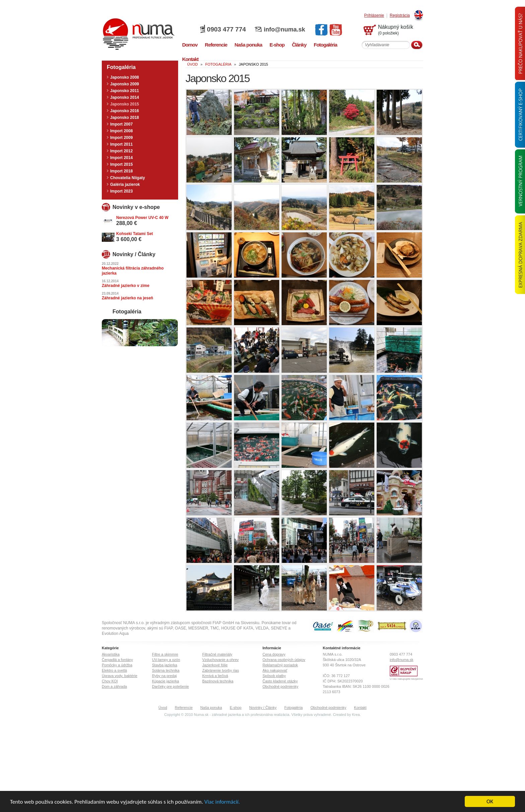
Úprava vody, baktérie (120, 676)
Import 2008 (121, 131)
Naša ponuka (211, 708)
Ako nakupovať (275, 670)
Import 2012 (121, 151)
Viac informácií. (222, 802)
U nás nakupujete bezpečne (406, 679)
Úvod (163, 708)
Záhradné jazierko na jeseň (127, 298)
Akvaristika (111, 654)
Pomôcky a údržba (117, 665)
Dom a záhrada (114, 686)
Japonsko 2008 (125, 77)
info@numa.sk (285, 29)
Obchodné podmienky (280, 686)
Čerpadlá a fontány (117, 660)
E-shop (236, 708)
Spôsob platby (274, 676)
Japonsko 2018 (125, 118)
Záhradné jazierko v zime (126, 286)
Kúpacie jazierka (166, 681)
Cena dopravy (274, 654)
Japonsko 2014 (125, 97)
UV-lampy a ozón (166, 660)
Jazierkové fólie (215, 665)
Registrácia (400, 16)
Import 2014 (121, 158)
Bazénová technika (218, 681)
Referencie (184, 708)
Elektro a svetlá (114, 670)
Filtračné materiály (217, 654)
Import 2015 (121, 164)
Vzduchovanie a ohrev (220, 660)
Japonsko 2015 (125, 104)
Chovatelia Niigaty (128, 178)
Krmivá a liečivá (215, 676)
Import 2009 (121, 138)
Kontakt (360, 708)
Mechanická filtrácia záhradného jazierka (133, 271)
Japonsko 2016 (125, 111)
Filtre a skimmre (165, 654)
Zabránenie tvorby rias (220, 670)
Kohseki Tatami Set (135, 234)
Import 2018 (121, 171)
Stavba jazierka (165, 665)
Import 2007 (121, 124)
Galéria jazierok (125, 184)
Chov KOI (110, 681)
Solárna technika (166, 670)
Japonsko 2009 (125, 84)
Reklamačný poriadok (280, 665)
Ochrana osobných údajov (284, 660)
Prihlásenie (374, 16)
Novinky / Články (263, 708)
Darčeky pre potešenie (170, 686)
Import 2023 (121, 191)
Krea (356, 715)
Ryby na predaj (164, 676)
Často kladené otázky (280, 681)
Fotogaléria (293, 708)
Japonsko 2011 (125, 91)
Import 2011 (121, 144)
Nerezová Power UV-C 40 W (142, 218)
